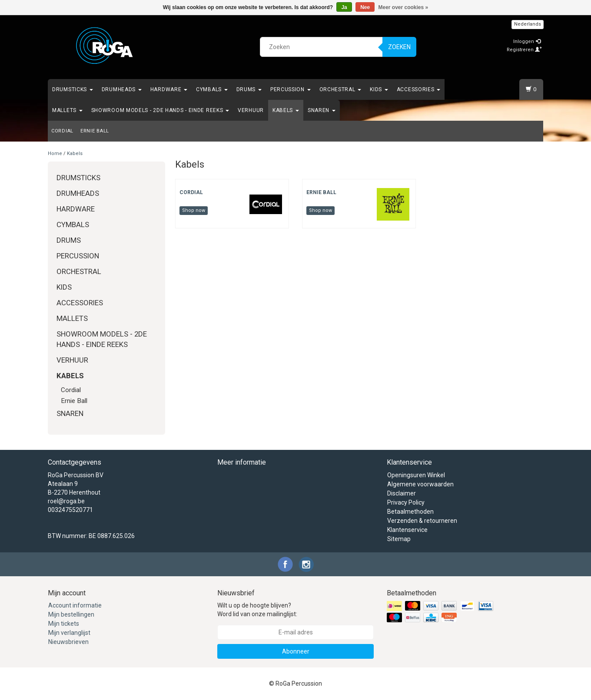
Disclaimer (402, 493)
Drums (249, 89)
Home (55, 154)
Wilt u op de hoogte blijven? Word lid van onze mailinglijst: (257, 610)
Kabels (286, 110)
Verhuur (251, 110)
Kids (379, 89)
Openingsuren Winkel (416, 475)
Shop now (194, 210)
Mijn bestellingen (71, 614)
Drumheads (122, 89)
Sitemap (399, 539)
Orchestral (340, 89)
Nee (365, 7)
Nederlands (528, 24)
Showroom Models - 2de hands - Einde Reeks (160, 110)
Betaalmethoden (410, 512)
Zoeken (399, 47)
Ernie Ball (95, 131)
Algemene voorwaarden (420, 484)
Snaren (322, 110)
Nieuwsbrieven (68, 642)
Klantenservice (407, 530)
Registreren (524, 50)
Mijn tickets (64, 624)
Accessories (418, 89)
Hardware (169, 89)
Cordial (62, 131)
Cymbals (212, 89)
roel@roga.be (66, 501)
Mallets (67, 110)
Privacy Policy (406, 502)
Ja (344, 7)
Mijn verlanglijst (69, 633)
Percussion (291, 89)
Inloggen (527, 41)
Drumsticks (73, 89)
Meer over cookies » (403, 7)
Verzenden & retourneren (422, 521)
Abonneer (296, 651)
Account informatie (75, 605)
